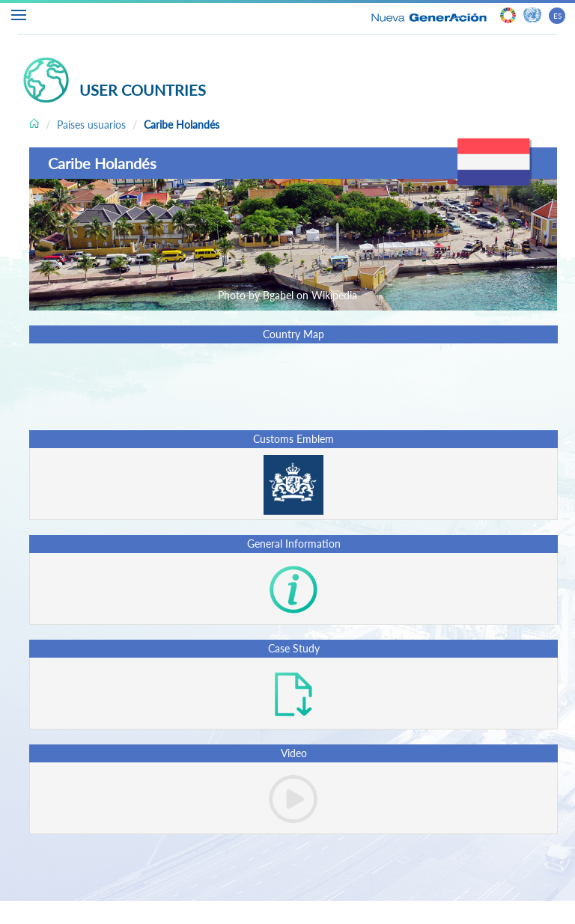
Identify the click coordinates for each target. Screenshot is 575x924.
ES (557, 16)
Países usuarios (91, 125)
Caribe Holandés (182, 125)
